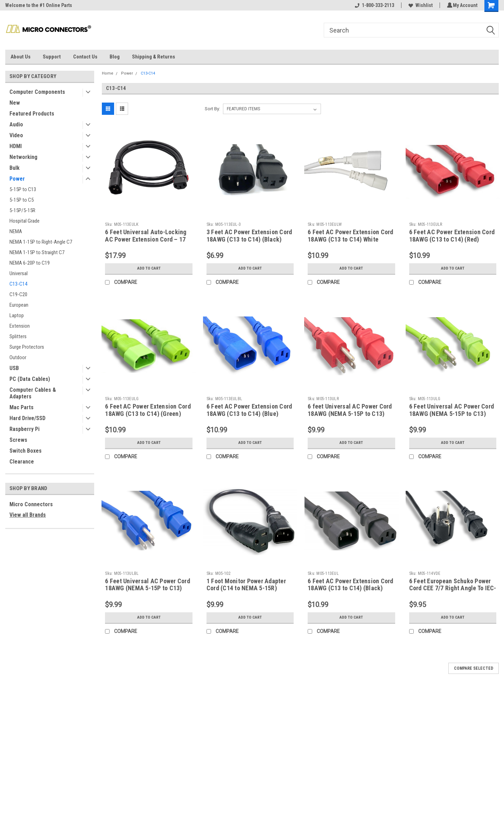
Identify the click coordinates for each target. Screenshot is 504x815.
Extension (20, 326)
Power (17, 179)
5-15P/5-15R (22, 210)
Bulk (15, 168)
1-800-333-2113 (373, 5)
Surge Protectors (27, 347)
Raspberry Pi (24, 429)
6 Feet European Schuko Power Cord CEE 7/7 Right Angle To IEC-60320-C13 (453, 588)
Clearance (22, 462)
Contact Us (85, 57)
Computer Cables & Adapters (33, 393)
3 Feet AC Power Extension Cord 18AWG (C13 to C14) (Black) (249, 236)
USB (14, 368)
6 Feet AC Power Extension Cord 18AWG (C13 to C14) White (351, 236)
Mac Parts (22, 407)
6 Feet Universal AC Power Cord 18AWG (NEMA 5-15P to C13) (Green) (452, 414)
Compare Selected (474, 668)
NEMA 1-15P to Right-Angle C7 (41, 242)
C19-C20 (18, 294)
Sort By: (212, 109)
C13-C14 (18, 284)
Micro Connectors (31, 504)
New (15, 103)
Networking (23, 157)
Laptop (17, 315)
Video (16, 135)
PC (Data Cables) (30, 379)
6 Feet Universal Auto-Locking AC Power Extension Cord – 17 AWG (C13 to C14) (146, 239)
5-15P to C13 (23, 189)
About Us (20, 57)
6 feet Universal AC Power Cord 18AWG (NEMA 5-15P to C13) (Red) (350, 414)
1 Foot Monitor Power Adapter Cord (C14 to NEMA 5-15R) (246, 585)
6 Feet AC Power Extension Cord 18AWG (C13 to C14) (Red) (452, 236)
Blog (115, 57)
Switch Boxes (26, 451)
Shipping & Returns (153, 57)
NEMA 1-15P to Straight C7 (37, 252)
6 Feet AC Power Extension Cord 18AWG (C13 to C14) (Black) (351, 585)
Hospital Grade (24, 221)
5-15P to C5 (22, 200)
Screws (18, 440)
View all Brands (28, 515)
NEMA (16, 231)
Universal (19, 273)
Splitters (18, 336)
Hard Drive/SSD (27, 418)
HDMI (16, 146)
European (19, 305)
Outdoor (18, 357)
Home (108, 73)
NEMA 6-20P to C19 (30, 263)
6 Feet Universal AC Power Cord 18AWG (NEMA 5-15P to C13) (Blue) (148, 588)
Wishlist (419, 5)
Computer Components (37, 92)
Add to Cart (149, 269)
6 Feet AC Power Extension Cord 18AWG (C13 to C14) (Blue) (249, 410)
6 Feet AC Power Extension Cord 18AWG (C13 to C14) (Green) (148, 410)
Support (52, 57)
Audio (16, 124)
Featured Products (32, 114)
